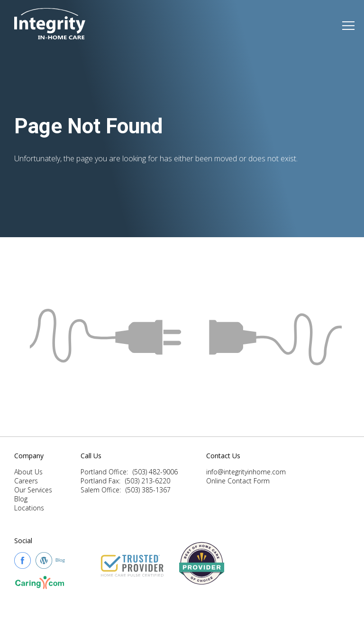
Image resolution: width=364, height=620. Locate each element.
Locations (29, 508)
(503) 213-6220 (148, 481)
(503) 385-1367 (148, 490)
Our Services (33, 490)
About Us (28, 472)
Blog (21, 499)
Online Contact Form (238, 481)
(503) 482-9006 (155, 472)
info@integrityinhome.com (246, 472)
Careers (26, 481)
